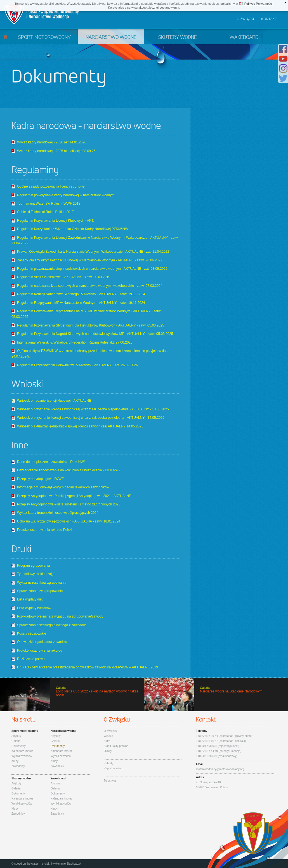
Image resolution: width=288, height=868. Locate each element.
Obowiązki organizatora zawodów (42, 642)
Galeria (16, 741)
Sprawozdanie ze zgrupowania (40, 591)
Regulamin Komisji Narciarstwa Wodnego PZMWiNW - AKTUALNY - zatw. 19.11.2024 (81, 294)
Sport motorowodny (44, 37)
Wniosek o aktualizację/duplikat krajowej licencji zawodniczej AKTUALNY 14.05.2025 (80, 426)
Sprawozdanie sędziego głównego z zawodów (51, 625)
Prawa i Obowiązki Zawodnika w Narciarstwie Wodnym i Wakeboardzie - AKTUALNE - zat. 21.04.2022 (93, 252)
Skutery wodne (178, 37)
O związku (246, 19)
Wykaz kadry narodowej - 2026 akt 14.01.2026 (52, 142)
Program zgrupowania (33, 566)
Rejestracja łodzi (114, 768)
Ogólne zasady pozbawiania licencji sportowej (51, 186)
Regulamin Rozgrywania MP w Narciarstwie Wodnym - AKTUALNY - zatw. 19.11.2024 (81, 303)
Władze (108, 736)
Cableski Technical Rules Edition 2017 (45, 212)
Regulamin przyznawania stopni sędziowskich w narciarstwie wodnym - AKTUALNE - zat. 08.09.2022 (92, 269)
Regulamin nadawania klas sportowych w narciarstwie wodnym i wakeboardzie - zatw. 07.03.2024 (90, 286)
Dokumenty (19, 746)
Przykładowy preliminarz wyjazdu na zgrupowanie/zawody (60, 616)
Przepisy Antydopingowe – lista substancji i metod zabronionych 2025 (69, 504)
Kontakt (269, 19)
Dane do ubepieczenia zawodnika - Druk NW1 (51, 462)
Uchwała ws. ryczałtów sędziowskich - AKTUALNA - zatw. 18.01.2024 (69, 521)
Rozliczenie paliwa (31, 659)
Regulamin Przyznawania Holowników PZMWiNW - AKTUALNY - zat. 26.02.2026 (77, 365)
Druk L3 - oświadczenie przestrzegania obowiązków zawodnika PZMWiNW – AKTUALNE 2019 (88, 667)
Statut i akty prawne (116, 746)
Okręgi (108, 751)
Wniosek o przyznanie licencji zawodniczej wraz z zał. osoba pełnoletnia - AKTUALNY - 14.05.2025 (91, 418)
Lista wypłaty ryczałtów (34, 608)
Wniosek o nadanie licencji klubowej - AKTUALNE (54, 401)
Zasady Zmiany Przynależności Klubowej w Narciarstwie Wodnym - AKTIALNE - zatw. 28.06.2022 (90, 260)
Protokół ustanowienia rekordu (40, 651)
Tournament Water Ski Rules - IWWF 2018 (49, 204)
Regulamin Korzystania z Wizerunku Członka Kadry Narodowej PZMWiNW (73, 229)
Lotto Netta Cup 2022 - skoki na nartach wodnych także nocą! (72, 694)
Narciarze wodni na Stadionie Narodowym (216, 694)
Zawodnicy (18, 766)
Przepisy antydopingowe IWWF (40, 479)
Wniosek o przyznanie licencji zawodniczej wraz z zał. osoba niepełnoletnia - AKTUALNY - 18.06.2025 (93, 409)
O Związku (110, 731)
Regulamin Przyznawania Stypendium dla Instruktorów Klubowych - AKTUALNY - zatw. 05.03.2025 (91, 325)
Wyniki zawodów (22, 756)
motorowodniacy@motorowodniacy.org (220, 769)
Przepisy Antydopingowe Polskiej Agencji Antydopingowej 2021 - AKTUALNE (74, 496)
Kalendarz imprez (22, 751)
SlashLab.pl (74, 864)
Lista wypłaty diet (30, 599)
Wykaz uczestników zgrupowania (42, 583)
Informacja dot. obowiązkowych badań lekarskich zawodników (63, 487)
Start (5, 36)
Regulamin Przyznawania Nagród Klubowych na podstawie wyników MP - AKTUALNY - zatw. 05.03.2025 (95, 334)
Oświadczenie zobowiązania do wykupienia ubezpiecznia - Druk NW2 (69, 470)
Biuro (107, 741)
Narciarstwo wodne (111, 37)
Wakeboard (244, 37)
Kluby (15, 761)
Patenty (108, 763)
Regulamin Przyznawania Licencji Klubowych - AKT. (56, 221)
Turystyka (110, 781)
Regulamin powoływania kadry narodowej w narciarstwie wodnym (66, 195)
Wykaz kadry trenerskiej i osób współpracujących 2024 (58, 513)
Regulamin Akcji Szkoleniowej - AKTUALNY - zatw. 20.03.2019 (64, 277)
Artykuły (16, 736)
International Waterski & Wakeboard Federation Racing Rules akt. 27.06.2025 (75, 342)
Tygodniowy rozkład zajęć (36, 574)
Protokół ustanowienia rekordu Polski (45, 530)
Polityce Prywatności (259, 4)
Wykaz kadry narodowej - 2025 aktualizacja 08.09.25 (56, 151)
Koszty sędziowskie (32, 633)
